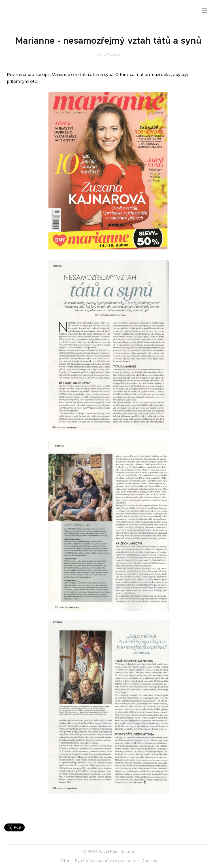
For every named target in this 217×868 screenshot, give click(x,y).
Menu (204, 11)
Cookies (149, 861)
